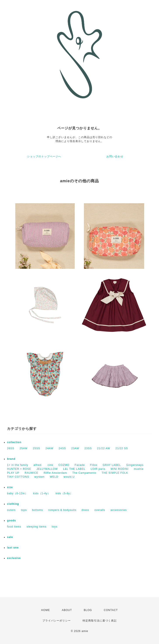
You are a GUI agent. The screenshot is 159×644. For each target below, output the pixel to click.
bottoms (38, 510)
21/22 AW (104, 448)
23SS (88, 448)
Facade (80, 465)
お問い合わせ (115, 156)
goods (11, 521)
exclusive (14, 558)
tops (24, 510)
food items (14, 527)
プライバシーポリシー (57, 621)
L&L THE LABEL (74, 469)
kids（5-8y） (64, 493)
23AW (75, 448)
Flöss (94, 465)
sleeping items (37, 527)
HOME (46, 610)
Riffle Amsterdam (55, 473)
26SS (11, 448)
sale (10, 537)
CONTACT (111, 610)
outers (11, 510)
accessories (119, 510)
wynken (39, 477)
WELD (54, 477)
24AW (49, 448)
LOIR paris (98, 469)
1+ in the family (18, 465)
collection (14, 442)
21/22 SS (122, 448)
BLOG (88, 610)
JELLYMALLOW (47, 469)
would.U (69, 477)
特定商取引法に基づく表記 (100, 621)
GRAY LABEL (112, 465)
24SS (62, 448)
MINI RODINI (120, 469)
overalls (100, 510)
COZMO (64, 465)
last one (13, 548)
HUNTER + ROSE (19, 469)
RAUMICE (31, 473)
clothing (13, 504)
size (10, 487)
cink (50, 465)
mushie (139, 469)
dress (85, 510)
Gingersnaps (135, 465)
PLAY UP (13, 473)
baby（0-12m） (17, 493)
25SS (36, 448)
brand (11, 459)
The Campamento (84, 473)
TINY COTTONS (18, 477)
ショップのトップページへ (44, 156)
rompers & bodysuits (62, 510)
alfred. (38, 465)
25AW (24, 448)
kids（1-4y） (42, 493)
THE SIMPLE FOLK (115, 473)
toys (55, 527)
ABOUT (67, 610)
